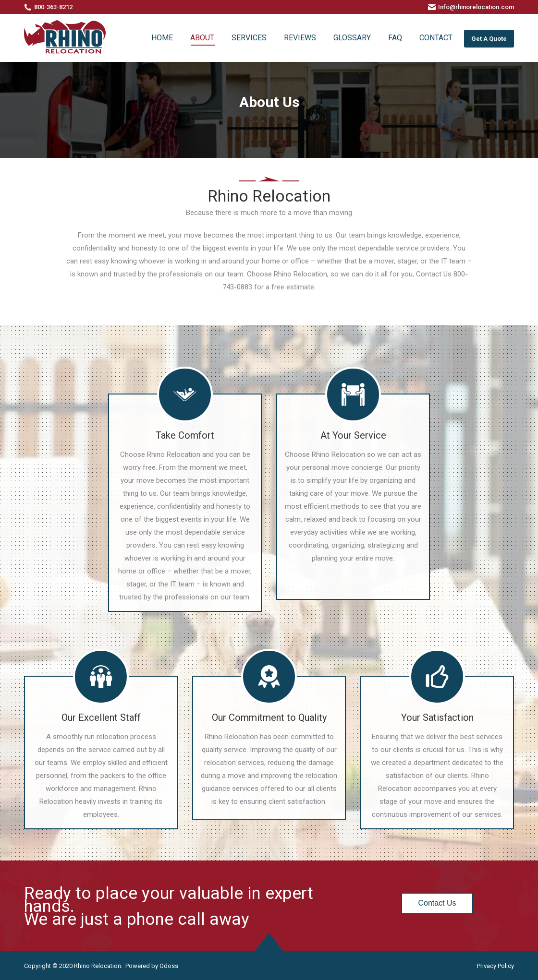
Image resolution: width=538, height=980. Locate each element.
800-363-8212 (53, 7)
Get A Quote (489, 39)
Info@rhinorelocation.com (476, 7)
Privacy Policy (495, 966)
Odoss (169, 966)
